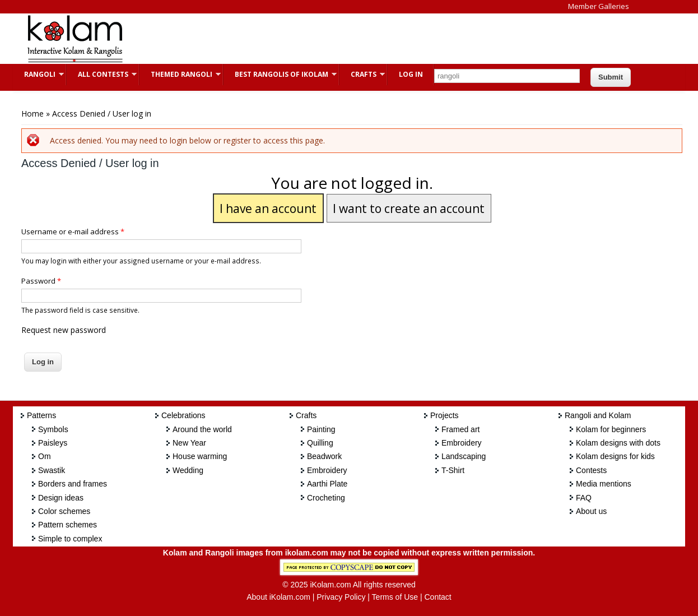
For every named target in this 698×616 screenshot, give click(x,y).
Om (45, 456)
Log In (411, 74)
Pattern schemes (68, 525)
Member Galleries (599, 6)
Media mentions (604, 484)
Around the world (202, 429)
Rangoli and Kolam (598, 415)
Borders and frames (73, 484)
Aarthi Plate (327, 484)
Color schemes (64, 511)
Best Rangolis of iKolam (280, 74)
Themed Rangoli (180, 74)
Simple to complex (70, 539)
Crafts (362, 74)
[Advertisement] (340, 39)
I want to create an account (409, 209)
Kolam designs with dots (618, 443)
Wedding (188, 470)
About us (591, 511)
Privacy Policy (341, 597)
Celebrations (183, 415)
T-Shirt (453, 470)
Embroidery (327, 470)
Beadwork (324, 456)
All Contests (102, 74)
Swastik (52, 470)
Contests (591, 470)
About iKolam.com (278, 597)
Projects (445, 415)
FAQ (584, 498)
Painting (321, 429)
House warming (200, 456)
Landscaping (464, 456)
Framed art (460, 429)
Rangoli (38, 74)
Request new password (64, 330)
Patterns (41, 415)
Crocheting (326, 498)
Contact (438, 597)
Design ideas (61, 498)
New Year (189, 443)
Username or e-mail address (73, 231)
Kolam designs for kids (615, 456)
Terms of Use (395, 597)
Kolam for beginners (611, 429)
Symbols (53, 429)
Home (32, 114)
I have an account (268, 209)
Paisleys (53, 443)
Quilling (320, 443)
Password (41, 281)
